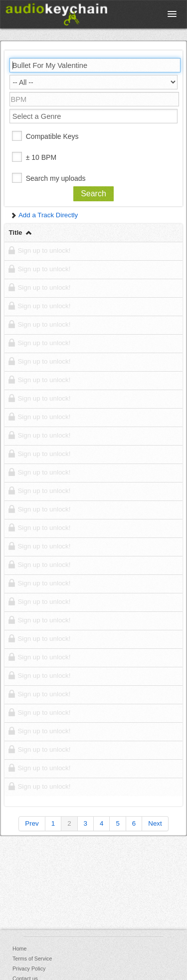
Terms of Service (32, 959)
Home (19, 949)
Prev (32, 823)
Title (21, 233)
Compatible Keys (52, 136)
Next (155, 823)
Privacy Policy (29, 969)
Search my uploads (56, 178)
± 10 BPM (41, 157)
